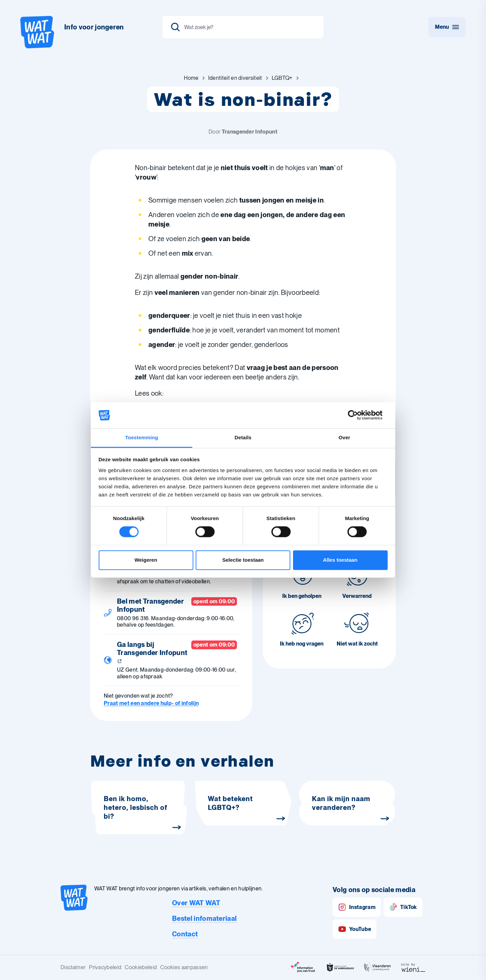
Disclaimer (73, 967)
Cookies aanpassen (184, 967)
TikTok (403, 907)
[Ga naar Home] (191, 78)
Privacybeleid (105, 967)
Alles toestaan (340, 560)
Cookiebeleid (141, 967)
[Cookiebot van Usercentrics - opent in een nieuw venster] (358, 415)
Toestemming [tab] (142, 437)
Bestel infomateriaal (204, 918)
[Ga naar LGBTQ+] (282, 78)
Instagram (357, 907)
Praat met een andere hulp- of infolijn (151, 703)
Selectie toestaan (243, 560)
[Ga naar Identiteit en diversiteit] (235, 78)
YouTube (355, 929)
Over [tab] (345, 437)
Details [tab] (243, 437)
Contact (185, 934)
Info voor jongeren (94, 27)
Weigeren (146, 560)
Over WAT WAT (196, 903)
